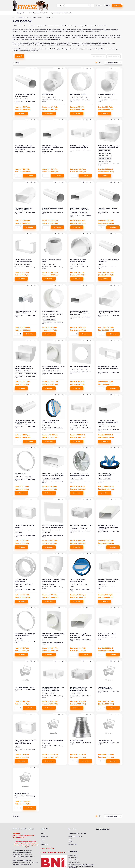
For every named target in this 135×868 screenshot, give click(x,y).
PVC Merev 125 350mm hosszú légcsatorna (108, 209)
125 (21, 99)
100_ (45, 264)
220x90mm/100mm (105, 161)
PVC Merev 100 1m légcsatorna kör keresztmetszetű (25, 95)
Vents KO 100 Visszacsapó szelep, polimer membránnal (80, 475)
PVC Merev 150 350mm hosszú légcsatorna (53, 209)
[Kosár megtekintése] (117, 5)
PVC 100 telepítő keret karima (80, 366)
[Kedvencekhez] (31, 68)
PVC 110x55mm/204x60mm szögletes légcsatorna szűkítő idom (108, 368)
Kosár (42, 842)
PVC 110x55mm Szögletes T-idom (81, 525)
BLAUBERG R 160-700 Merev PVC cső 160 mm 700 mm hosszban (25, 312)
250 (17, 587)
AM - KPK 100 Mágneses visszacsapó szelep (78, 580)
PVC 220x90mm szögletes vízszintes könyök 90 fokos (79, 147)
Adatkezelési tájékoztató (75, 836)
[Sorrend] (113, 63)
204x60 (46, 584)
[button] (19, 13)
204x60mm (83, 213)
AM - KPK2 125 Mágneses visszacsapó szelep (106, 475)
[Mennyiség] (17, 176)
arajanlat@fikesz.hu (26, 864)
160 (86, 584)
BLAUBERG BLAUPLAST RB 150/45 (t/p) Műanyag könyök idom (54, 580)
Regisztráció (44, 836)
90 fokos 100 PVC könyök (106, 94)
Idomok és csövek (37, 17)
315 (21, 587)
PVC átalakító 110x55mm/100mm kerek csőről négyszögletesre (109, 147)
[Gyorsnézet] (35, 68)
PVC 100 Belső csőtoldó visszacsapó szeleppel (78, 261)
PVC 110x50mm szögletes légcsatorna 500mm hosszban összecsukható (108, 527)
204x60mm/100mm (105, 153)
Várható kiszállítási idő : (19, 102)
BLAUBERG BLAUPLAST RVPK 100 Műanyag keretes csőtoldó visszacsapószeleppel (53, 636)
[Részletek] (21, 113)
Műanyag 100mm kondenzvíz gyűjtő (52, 261)
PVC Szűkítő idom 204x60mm (24, 687)
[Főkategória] (13, 17)
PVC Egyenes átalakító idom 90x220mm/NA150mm (24, 209)
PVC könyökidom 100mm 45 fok (53, 740)
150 (26, 99)
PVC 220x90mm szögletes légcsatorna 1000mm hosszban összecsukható (25, 148)
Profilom (43, 839)
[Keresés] (90, 5)
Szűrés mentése (98, 56)
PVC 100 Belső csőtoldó (78, 94)
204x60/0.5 (111, 427)
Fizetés (70, 839)
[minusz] (20, 177)
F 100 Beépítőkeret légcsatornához (21, 580)
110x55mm (74, 213)
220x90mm (19, 374)
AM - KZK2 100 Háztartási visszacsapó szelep (51, 421)
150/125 (46, 317)
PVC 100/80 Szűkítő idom (51, 311)
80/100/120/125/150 (49, 319)
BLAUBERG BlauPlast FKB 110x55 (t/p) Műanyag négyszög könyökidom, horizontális (53, 689)
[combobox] (75, 5)
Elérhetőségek (73, 845)
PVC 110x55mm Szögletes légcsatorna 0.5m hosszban (80, 209)
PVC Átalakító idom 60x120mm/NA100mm (106, 688)
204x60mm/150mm (105, 158)
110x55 (45, 693)
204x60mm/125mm (105, 156)
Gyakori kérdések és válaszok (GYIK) (62, 13)
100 (17, 99)
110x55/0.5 (102, 427)
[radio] (100, 63)
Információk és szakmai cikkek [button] (38, 13)
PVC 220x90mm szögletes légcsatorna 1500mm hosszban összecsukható (81, 313)
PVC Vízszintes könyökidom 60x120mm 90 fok (107, 635)
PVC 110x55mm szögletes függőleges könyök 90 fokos (24, 367)
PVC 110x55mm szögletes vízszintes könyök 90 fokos (79, 421)
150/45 (52, 584)
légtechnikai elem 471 (22, 794)
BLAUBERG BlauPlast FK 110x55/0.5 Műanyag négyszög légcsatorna (108, 422)
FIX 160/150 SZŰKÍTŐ (77, 740)
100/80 (46, 314)
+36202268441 (35, 862)
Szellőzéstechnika (23, 17)
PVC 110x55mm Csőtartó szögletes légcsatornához (23, 261)
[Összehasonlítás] (28, 68)
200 (86, 97)
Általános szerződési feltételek (77, 833)
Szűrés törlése (113, 56)
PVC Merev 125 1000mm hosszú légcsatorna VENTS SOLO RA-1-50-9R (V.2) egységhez (25, 422)
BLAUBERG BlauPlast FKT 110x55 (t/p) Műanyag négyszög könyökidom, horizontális (81, 689)
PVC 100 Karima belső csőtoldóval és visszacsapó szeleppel (54, 367)
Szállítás (71, 842)
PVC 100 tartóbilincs (21, 474)
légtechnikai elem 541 (105, 740)
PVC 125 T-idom (48, 94)
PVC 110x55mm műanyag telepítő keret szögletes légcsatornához (53, 526)
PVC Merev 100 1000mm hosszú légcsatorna (109, 261)
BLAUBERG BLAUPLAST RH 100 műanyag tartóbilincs (25, 635)
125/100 (52, 314)
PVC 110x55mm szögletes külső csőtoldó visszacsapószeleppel (53, 475)
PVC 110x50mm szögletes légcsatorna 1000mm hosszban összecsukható (81, 636)
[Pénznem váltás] (98, 5)
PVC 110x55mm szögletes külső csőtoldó (25, 526)
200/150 (53, 317)
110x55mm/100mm (105, 151)
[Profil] (107, 5)
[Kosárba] (29, 176)
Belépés (43, 833)
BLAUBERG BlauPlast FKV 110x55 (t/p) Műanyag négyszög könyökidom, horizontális (25, 742)
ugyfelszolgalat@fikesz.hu (28, 857)
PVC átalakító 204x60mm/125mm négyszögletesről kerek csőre (109, 312)
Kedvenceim (44, 845)
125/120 (59, 314)
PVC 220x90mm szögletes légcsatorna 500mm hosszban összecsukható (53, 148)
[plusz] (20, 175)
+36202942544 (28, 855)
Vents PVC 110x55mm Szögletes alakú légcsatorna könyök (109, 580)
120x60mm (55, 530)
